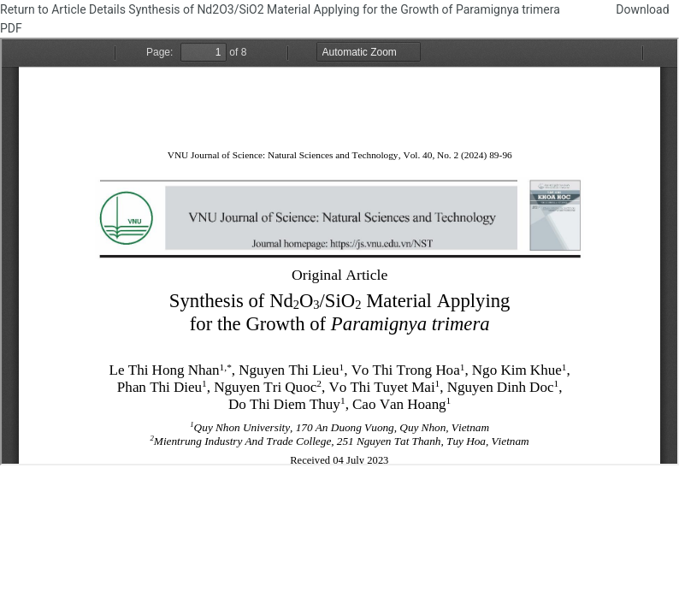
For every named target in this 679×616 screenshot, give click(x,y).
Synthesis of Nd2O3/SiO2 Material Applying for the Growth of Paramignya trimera (345, 9)
